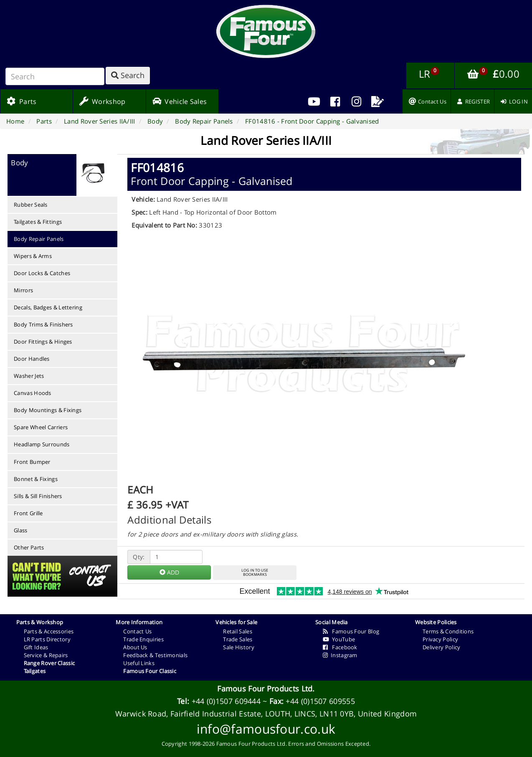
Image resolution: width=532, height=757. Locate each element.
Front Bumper (32, 462)
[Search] (55, 76)
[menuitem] (335, 101)
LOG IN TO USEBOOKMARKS (255, 572)
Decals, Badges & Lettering (48, 307)
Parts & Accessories (49, 631)
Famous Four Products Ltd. (266, 689)
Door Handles (32, 359)
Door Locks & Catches (42, 273)
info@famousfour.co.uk (266, 729)
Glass (21, 530)
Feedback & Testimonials (155, 655)
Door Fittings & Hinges (43, 342)
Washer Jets (29, 376)
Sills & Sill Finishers (38, 496)
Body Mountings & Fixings (48, 410)
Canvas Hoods (33, 393)
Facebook (340, 647)
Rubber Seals (31, 205)
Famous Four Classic (150, 671)
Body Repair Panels (39, 239)
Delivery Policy (442, 647)
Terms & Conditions (448, 631)
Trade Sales (238, 639)
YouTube (339, 639)
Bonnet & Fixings (36, 479)
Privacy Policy (440, 639)
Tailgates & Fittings (38, 222)
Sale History (239, 647)
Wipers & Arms (33, 256)
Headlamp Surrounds (42, 444)
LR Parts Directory (47, 639)
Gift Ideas (36, 647)
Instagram (340, 655)
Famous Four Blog (351, 631)
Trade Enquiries (143, 639)
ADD (169, 572)
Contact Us (137, 631)
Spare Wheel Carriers (41, 427)
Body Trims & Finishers (43, 324)
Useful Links (139, 663)
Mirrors (23, 290)
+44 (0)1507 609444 (226, 701)
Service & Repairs (46, 655)
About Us (135, 647)
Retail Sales (238, 631)
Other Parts (29, 547)
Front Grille (28, 513)
